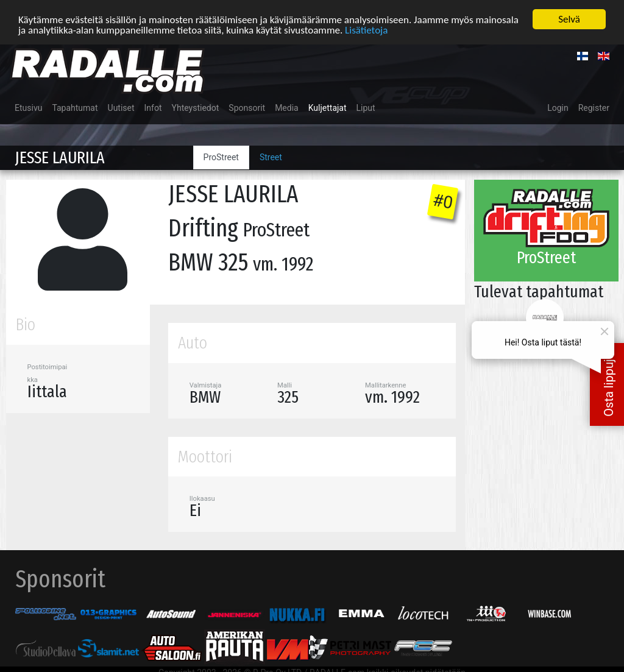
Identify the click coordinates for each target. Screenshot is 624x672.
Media (287, 108)
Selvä (569, 19)
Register (594, 108)
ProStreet (221, 157)
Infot (153, 108)
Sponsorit (247, 108)
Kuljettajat (328, 108)
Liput (366, 108)
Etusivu (28, 108)
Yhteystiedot (196, 108)
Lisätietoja (366, 30)
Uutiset (121, 108)
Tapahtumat (75, 108)
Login (558, 108)
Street (271, 157)
